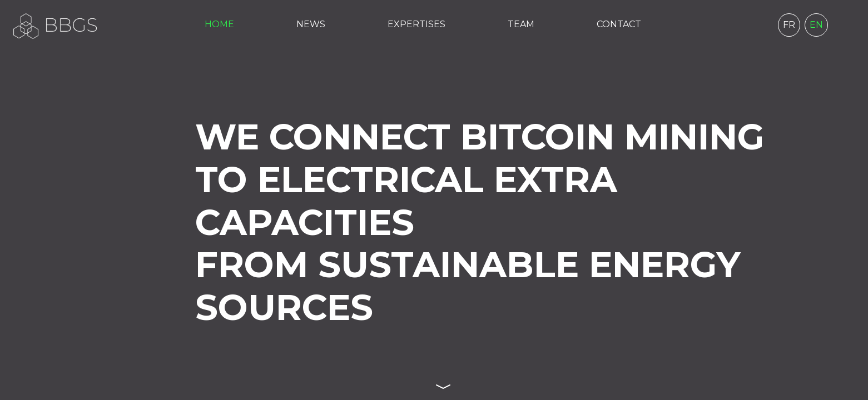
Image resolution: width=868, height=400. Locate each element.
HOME (219, 24)
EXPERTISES (416, 24)
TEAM (521, 24)
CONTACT (619, 24)
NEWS (311, 24)
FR (789, 25)
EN (816, 25)
